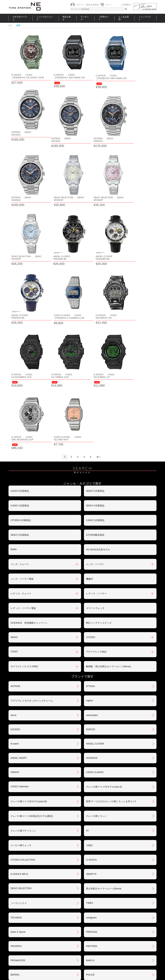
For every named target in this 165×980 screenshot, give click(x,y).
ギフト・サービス (70, 932)
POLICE (90, 827)
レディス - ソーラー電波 (23, 460)
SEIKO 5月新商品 (95, 343)
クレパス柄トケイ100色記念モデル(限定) (32, 668)
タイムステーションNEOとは (140, 949)
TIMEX (90, 755)
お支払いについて (70, 905)
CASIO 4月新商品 (20, 358)
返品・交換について (121, 905)
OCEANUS (92, 610)
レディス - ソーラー (96, 445)
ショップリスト (145, 18)
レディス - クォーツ (21, 445)
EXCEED (15, 581)
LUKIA (14, 856)
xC (87, 682)
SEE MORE (82, 873)
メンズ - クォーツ (20, 416)
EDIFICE (91, 581)
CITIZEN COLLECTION (23, 712)
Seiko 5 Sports (18, 784)
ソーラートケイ (19, 755)
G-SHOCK (91, 712)
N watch (15, 596)
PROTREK (92, 798)
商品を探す (67, 18)
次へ (99, 309)
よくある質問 (124, 18)
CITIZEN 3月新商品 (21, 372)
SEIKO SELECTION (21, 740)
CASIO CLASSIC (95, 624)
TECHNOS (16, 770)
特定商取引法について (72, 918)
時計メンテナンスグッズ (99, 475)
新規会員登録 (93, 5)
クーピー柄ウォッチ (21, 697)
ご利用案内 (126, 5)
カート (109, 5)
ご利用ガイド (104, 18)
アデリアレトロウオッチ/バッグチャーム (32, 553)
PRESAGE (92, 784)
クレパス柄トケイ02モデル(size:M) (29, 653)
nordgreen (91, 770)
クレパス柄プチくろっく (23, 683)
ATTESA (90, 538)
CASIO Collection (20, 638)
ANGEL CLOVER (95, 596)
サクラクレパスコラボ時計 (24, 518)
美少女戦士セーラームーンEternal (104, 740)
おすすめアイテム (20, 18)
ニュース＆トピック (45, 18)
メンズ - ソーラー (95, 416)
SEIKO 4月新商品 (95, 358)
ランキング (85, 18)
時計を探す (81, 949)
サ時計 (89, 697)
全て (11, 25)
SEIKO (14, 489)
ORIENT (15, 624)
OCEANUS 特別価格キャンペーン (29, 475)
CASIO (14, 503)
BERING (15, 827)
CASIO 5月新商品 (20, 343)
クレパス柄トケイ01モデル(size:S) (104, 639)
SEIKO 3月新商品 (20, 387)
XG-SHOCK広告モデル (98, 401)
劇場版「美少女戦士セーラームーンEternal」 (109, 518)
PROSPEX (16, 798)
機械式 (89, 431)
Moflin (14, 401)
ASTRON (15, 538)
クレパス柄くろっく (96, 668)
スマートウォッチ (95, 460)
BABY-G (90, 812)
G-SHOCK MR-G (19, 726)
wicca (13, 567)
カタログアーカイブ (121, 932)
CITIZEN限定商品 (95, 387)
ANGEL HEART (19, 610)
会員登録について (20, 918)
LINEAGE (91, 841)
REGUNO (91, 856)
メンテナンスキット (21, 841)
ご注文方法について (21, 905)
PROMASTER (18, 812)
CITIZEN (90, 489)
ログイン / (81, 5)
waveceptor (92, 567)
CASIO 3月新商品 (95, 372)
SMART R (91, 726)
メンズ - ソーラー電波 (22, 431)
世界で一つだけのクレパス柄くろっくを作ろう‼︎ (111, 653)
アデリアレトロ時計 (96, 504)
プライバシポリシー (121, 918)
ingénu (89, 552)
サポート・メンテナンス (23, 932)
